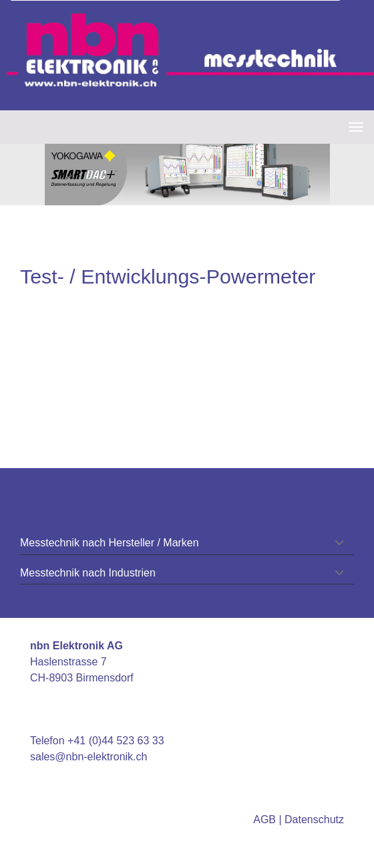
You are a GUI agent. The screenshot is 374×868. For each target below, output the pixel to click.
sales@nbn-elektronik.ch (88, 757)
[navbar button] (353, 127)
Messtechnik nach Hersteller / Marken (110, 543)
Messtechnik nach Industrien (88, 573)
